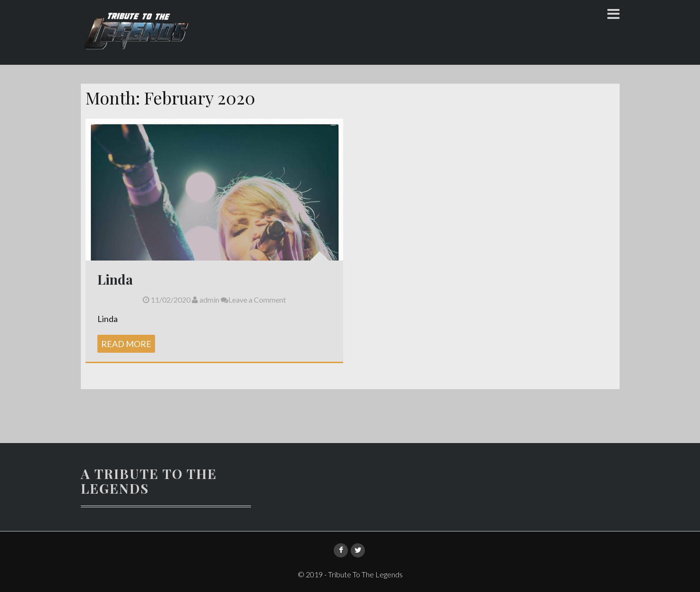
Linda (115, 279)
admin (206, 300)
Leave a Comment (253, 300)
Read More (126, 344)
